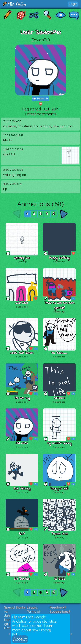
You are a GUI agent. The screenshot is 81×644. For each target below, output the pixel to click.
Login (73, 4)
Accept (20, 639)
